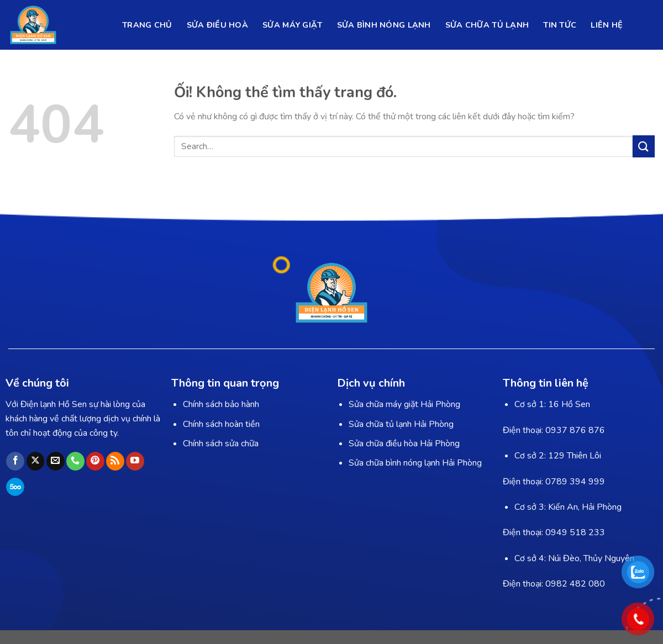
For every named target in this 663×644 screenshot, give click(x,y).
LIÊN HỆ (607, 25)
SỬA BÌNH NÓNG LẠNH (384, 25)
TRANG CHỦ (147, 25)
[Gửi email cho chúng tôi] (56, 461)
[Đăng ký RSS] (115, 461)
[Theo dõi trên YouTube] (135, 461)
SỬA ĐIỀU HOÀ (217, 25)
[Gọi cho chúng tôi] (75, 461)
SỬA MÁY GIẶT (292, 25)
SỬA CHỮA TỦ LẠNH (487, 25)
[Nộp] (644, 146)
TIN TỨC (560, 25)
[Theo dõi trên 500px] (15, 487)
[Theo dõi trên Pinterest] (95, 461)
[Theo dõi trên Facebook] (15, 461)
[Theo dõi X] (36, 461)
